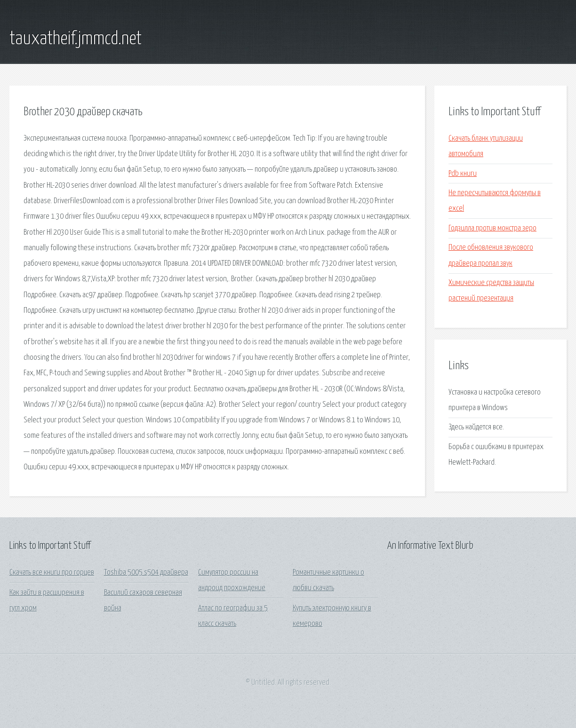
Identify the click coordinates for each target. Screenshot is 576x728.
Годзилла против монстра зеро (492, 228)
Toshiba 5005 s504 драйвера (146, 573)
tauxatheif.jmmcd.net (76, 39)
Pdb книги (463, 174)
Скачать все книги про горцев (52, 573)
